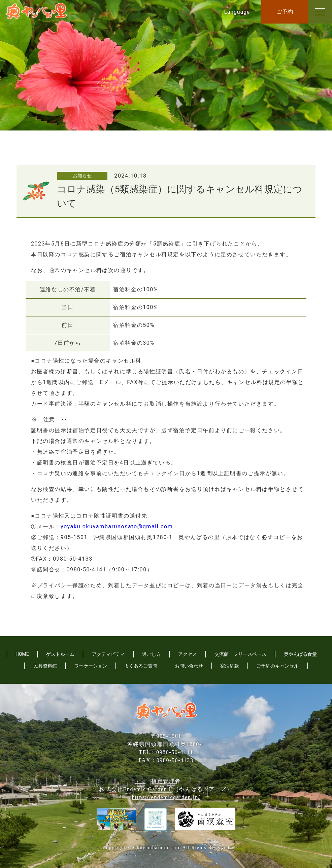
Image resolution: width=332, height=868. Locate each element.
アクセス (188, 654)
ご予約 (285, 12)
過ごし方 (152, 654)
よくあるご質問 (141, 666)
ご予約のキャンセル (277, 666)
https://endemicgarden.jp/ (166, 797)
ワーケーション (91, 666)
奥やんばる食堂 (300, 654)
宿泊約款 (230, 666)
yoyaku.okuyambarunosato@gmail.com (117, 526)
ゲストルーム (60, 654)
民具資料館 (45, 666)
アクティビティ (108, 654)
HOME (22, 654)
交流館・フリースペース (240, 654)
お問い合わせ (189, 666)
